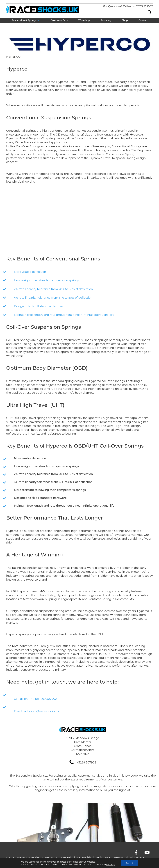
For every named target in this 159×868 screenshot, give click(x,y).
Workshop (84, 20)
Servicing (106, 20)
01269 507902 (144, 7)
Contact (143, 20)
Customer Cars (59, 20)
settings (111, 865)
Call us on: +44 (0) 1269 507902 (35, 699)
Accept (129, 863)
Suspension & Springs (24, 20)
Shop (125, 20)
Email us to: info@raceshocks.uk (37, 711)
